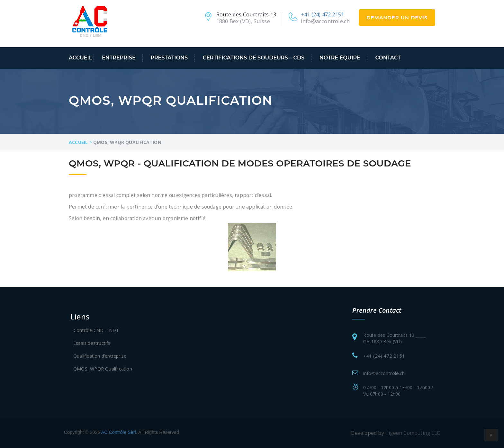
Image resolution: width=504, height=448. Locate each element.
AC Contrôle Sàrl (119, 432)
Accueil (80, 58)
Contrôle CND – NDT (96, 330)
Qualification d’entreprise (100, 356)
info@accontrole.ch (325, 21)
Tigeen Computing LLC (413, 433)
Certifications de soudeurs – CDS (254, 58)
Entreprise (119, 58)
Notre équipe (340, 58)
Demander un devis (397, 18)
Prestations (169, 58)
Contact (388, 58)
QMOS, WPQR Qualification (103, 369)
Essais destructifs (92, 343)
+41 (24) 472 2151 (322, 14)
